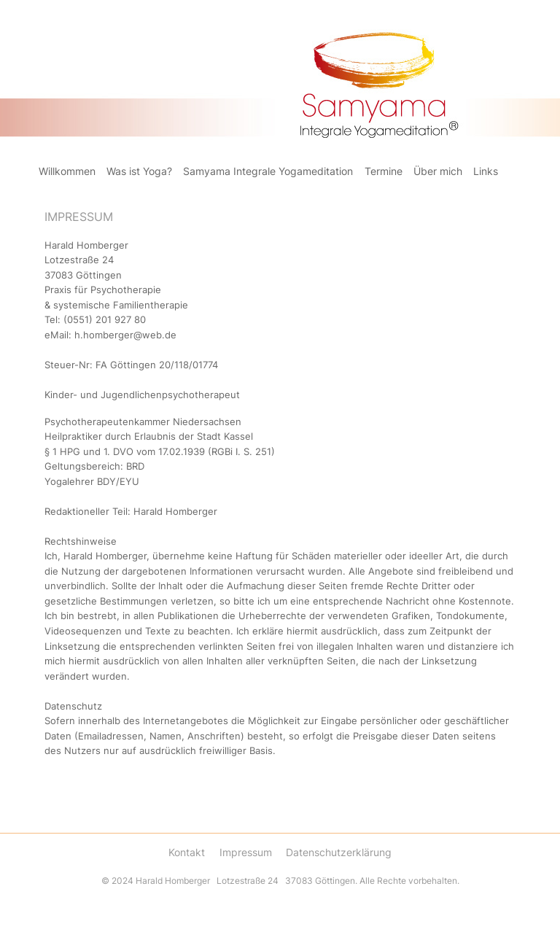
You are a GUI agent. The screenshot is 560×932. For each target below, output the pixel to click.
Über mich (438, 171)
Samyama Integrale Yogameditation (268, 171)
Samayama (184, 22)
